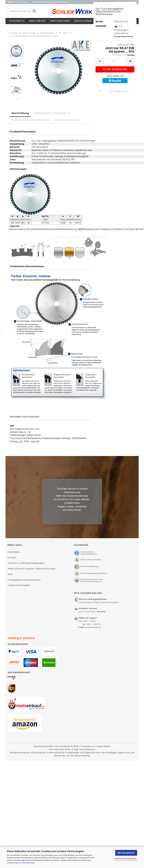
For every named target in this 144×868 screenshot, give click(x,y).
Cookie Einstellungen (19, 574)
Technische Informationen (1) (52, 102)
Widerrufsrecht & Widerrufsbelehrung (89, 542)
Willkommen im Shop (18, 2)
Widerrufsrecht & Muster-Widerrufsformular (32, 558)
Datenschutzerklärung (24, 863)
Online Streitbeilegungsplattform (94, 562)
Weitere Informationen (126, 859)
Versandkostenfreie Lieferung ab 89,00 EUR (49, 2)
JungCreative (103, 735)
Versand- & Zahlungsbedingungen (26, 552)
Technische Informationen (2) (31, 109)
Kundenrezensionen (67, 109)
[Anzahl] (115, 61)
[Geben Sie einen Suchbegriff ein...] (34, 11)
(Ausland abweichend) (123, 36)
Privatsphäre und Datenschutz (24, 569)
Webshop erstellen (44, 735)
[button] (18, 89)
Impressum (14, 541)
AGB (10, 564)
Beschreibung (20, 102)
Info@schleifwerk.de (93, 617)
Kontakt (12, 547)
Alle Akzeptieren (126, 853)
